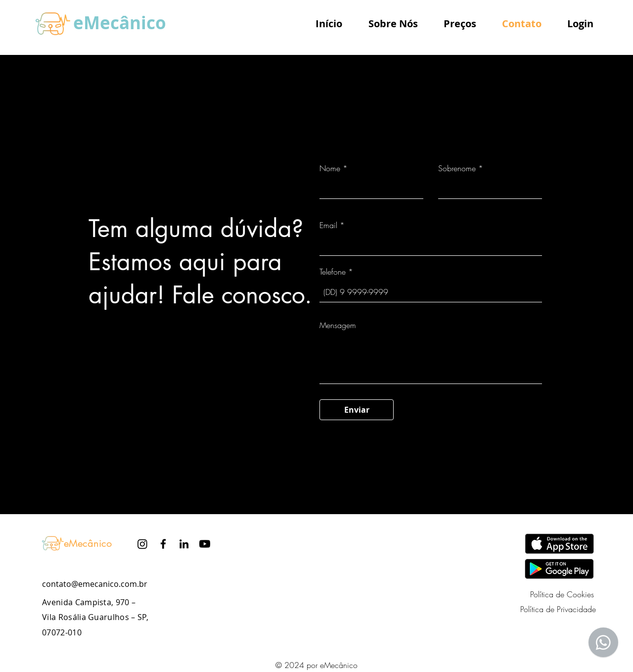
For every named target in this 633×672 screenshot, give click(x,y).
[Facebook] (163, 544)
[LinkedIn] (184, 544)
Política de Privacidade (558, 609)
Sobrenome (457, 168)
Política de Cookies (562, 594)
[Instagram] (142, 544)
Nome (330, 168)
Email (328, 225)
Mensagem (338, 325)
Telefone (333, 272)
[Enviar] (357, 410)
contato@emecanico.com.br (95, 584)
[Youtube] (205, 544)
